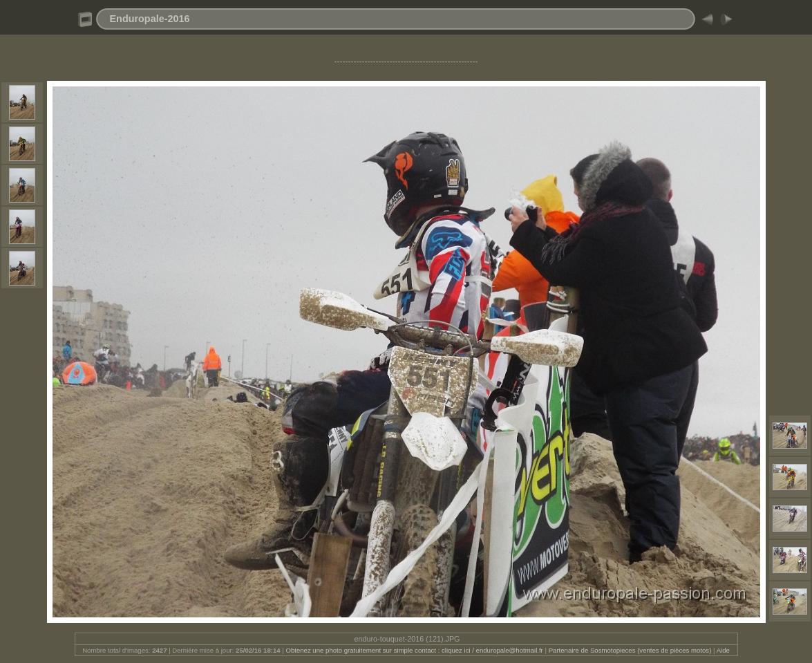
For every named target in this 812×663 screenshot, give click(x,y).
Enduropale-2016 (150, 19)
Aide (723, 650)
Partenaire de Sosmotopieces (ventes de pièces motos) (630, 650)
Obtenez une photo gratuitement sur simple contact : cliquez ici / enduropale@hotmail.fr (414, 650)
